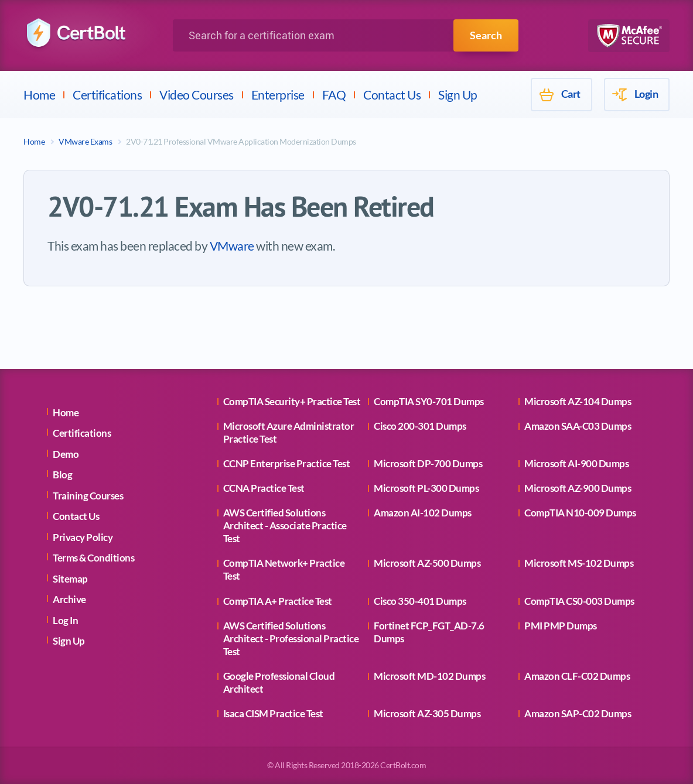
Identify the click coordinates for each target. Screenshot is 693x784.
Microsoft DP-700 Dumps (428, 463)
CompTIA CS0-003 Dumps (579, 601)
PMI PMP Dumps (561, 626)
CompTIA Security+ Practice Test (292, 401)
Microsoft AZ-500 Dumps (427, 563)
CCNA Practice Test (264, 488)
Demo (66, 454)
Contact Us (392, 95)
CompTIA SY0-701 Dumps (429, 401)
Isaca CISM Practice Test (273, 713)
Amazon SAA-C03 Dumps (578, 426)
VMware (232, 246)
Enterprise (278, 95)
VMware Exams (85, 141)
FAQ (334, 95)
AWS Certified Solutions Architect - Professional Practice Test (291, 639)
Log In (65, 620)
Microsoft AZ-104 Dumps (578, 401)
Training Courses (88, 496)
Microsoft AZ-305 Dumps (427, 713)
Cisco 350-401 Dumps (420, 601)
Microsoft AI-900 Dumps (576, 463)
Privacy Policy (83, 537)
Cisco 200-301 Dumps (420, 426)
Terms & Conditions (93, 558)
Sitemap (70, 579)
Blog (62, 475)
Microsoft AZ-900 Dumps (578, 488)
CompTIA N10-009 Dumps (580, 513)
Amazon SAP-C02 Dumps (578, 713)
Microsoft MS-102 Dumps (579, 563)
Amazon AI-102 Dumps (423, 513)
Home (39, 95)
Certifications (107, 95)
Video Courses (197, 95)
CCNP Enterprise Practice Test (287, 463)
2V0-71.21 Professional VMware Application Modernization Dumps (241, 141)
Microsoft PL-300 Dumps (426, 488)
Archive (69, 599)
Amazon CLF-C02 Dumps (577, 676)
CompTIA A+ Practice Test (278, 601)
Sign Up (458, 95)
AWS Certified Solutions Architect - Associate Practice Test (285, 525)
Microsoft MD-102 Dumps (429, 676)
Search (486, 35)
